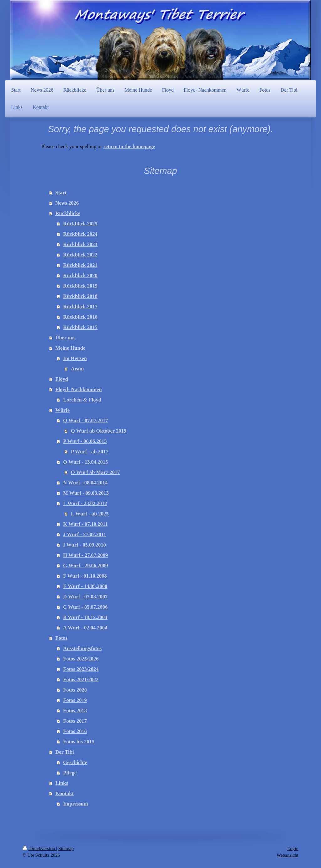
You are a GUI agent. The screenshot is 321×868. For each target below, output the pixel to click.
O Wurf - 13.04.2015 (85, 462)
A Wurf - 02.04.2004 (85, 628)
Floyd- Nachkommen (79, 389)
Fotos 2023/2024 (81, 669)
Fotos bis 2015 (79, 742)
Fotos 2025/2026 (81, 659)
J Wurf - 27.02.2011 (84, 534)
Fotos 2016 (75, 731)
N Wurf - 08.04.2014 (85, 483)
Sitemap (66, 849)
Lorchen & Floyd (82, 400)
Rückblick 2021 (80, 265)
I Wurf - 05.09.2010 (84, 545)
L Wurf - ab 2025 (90, 514)
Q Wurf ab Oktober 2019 (99, 431)
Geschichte (75, 762)
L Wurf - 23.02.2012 (85, 503)
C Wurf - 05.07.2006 (85, 607)
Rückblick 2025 (80, 224)
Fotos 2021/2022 (81, 679)
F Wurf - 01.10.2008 (85, 576)
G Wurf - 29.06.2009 (85, 566)
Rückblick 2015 (80, 327)
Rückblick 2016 (80, 317)
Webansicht (287, 855)
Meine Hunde (71, 348)
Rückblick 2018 (80, 296)
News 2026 (67, 203)
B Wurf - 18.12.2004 (85, 617)
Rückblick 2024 (80, 234)
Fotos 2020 (75, 690)
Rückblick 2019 (80, 286)
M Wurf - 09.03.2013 (86, 493)
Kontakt (65, 793)
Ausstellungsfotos (82, 648)
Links (62, 783)
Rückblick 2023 (80, 244)
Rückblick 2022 (80, 255)
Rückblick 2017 (80, 307)
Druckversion (39, 849)
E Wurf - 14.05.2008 (85, 586)
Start (61, 193)
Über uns (66, 338)
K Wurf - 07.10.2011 (85, 524)
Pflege (70, 773)
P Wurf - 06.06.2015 (85, 441)
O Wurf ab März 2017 (95, 472)
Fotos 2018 (75, 711)
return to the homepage (129, 146)
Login (293, 849)
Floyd (62, 379)
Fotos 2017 (75, 721)
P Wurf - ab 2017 (90, 452)
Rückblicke (68, 213)
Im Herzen (75, 358)
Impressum (75, 804)
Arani (77, 369)
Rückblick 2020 (80, 275)
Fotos (62, 638)
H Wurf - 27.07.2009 (85, 555)
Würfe (63, 410)
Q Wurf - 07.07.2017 (85, 421)
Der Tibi (65, 752)
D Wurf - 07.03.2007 (85, 597)
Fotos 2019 (75, 700)
